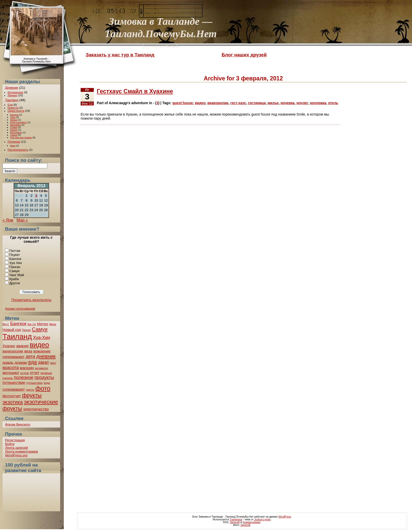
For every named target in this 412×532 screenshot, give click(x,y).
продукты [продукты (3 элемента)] (44, 378)
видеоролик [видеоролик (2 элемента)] (13, 351)
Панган (15, 267)
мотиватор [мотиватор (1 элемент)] (41, 368)
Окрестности (16, 111)
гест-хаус (238, 103)
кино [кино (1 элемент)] (53, 363)
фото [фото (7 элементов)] (43, 388)
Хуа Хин (16, 263)
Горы (13, 117)
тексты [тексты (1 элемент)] (30, 390)
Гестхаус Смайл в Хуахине (135, 91)
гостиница (257, 103)
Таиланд (12, 100)
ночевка (288, 103)
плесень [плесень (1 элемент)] (8, 378)
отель (333, 103)
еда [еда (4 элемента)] (33, 362)
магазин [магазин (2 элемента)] (27, 368)
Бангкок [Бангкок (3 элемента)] (18, 324)
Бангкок (14, 115)
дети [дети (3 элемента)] (30, 357)
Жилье (14, 120)
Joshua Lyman (262, 519)
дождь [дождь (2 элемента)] (8, 362)
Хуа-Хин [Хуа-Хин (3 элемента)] (41, 338)
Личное (12, 95)
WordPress (285, 517)
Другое (15, 283)
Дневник (12, 88)
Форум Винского (18, 424)
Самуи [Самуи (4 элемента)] (40, 329)
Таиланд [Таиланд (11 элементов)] (17, 336)
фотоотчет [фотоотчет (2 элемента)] (12, 396)
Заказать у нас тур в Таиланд (120, 55)
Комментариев (252, 522)
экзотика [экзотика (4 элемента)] (13, 402)
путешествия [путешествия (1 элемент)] (34, 383)
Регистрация (15, 440)
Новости (13, 108)
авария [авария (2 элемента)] (22, 346)
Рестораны (16, 132)
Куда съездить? (19, 122)
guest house (183, 103)
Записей (235, 522)
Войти (10, 444)
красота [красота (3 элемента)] (11, 368)
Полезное (14, 142)
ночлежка (318, 103)
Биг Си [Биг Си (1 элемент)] (32, 324)
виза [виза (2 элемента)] (28, 351)
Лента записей (16, 448)
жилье (273, 103)
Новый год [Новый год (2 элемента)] (12, 330)
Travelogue (236, 519)
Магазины (15, 125)
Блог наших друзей (244, 55)
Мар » (22, 220)
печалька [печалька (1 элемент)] (46, 373)
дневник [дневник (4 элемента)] (46, 356)
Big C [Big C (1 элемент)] (6, 324)
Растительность (18, 150)
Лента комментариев (21, 451)
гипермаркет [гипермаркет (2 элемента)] (14, 357)
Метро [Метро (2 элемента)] (43, 324)
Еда (10, 105)
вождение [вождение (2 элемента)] (42, 351)
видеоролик (218, 103)
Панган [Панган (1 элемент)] (26, 330)
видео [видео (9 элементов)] (39, 345)
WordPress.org (16, 455)
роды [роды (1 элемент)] (47, 383)
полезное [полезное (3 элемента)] (24, 378)
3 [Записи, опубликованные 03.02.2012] (36, 196)
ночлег (302, 103)
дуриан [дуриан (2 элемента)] (21, 362)
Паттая (15, 251)
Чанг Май (17, 275)
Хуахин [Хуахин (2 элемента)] (9, 346)
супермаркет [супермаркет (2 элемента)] (14, 389)
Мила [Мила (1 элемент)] (53, 324)
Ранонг (14, 130)
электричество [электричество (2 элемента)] (36, 409)
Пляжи (14, 127)
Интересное (15, 92)
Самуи (14, 135)
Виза (13, 146)
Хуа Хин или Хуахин (21, 138)
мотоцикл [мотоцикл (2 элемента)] (11, 373)
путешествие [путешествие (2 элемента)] (14, 382)
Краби (14, 279)
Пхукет (15, 255)
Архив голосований (20, 309)
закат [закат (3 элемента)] (43, 362)
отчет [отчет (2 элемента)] (35, 373)
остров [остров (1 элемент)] (25, 373)
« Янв (8, 220)
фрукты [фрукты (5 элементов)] (32, 395)
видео (200, 103)
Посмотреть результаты (31, 300)
